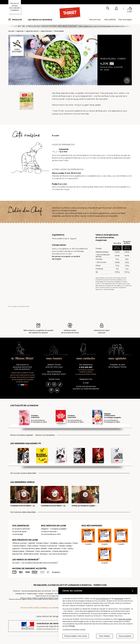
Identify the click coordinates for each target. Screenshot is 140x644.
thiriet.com (17, 591)
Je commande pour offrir (51, 534)
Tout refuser (105, 636)
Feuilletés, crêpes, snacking (61, 543)
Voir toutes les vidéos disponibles (23, 512)
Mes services (95, 20)
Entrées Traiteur (43, 543)
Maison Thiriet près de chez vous (54, 366)
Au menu (16, 563)
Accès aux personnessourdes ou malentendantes (86, 388)
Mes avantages (125, 20)
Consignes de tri (21, 594)
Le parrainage (18, 534)
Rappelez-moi (86, 379)
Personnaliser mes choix (76, 636)
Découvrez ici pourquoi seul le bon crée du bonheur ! (23, 367)
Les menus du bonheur (40, 20)
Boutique (44, 554)
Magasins (45, 529)
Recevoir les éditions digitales (22, 435)
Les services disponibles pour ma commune (36, 591)
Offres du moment (20, 543)
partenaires (119, 599)
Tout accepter (125, 636)
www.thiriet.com (103, 599)
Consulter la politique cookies (74, 629)
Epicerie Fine (17, 554)
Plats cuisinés (33, 546)
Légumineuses (46, 31)
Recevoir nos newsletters (45, 435)
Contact (41, 594)
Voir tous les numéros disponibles (23, 473)
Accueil (11, 31)
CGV (54, 591)
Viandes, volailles (65, 546)
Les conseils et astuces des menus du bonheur (40, 563)
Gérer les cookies (125, 619)
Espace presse (32, 594)
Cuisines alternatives (60, 551)
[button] (116, 9)
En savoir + (56, 572)
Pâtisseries (30, 551)
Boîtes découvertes (31, 554)
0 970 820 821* (86, 367)
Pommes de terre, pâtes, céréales (34, 548)
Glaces (70, 548)
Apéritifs (32, 543)
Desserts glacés (18, 551)
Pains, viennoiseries (43, 551)
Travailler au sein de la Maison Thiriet (117, 366)
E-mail (86, 383)
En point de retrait (19, 532)
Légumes (20, 31)
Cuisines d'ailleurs (19, 546)
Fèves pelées (59, 31)
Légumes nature (32, 31)
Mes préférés (110, 20)
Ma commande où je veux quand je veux (54, 373)
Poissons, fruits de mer (48, 546)
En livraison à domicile (21, 529)
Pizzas (75, 543)
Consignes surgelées (58, 529)
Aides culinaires (54, 548)
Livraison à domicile (49, 532)
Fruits (64, 548)
